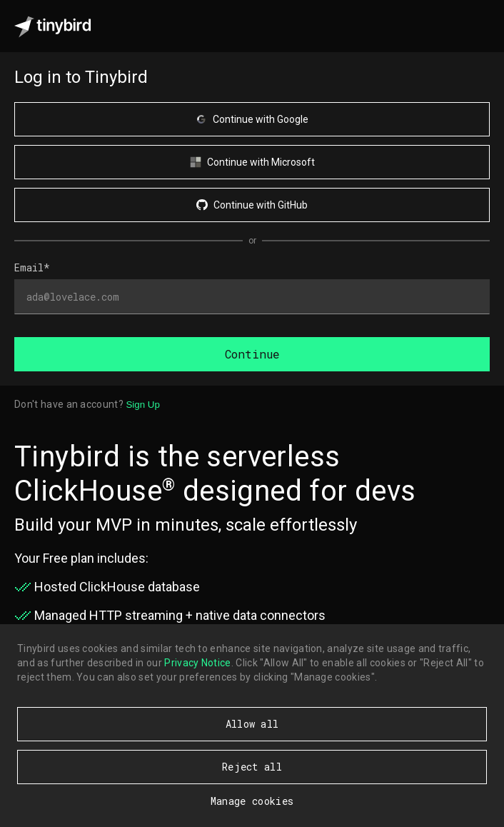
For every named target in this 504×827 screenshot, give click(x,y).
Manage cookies (252, 801)
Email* (32, 267)
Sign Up (142, 405)
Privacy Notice (197, 663)
